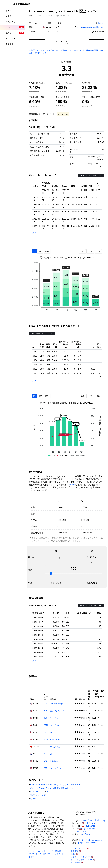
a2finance (91, 826)
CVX (45, 718)
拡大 (34, 233)
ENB (45, 761)
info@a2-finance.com (92, 840)
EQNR (46, 740)
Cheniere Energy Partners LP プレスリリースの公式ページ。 (58, 785)
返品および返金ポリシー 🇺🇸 (83, 860)
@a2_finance (89, 829)
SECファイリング (38, 795)
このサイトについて (45, 851)
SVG (82, 251)
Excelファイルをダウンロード (91, 175)
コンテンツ (48, 854)
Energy (101, 23)
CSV (98, 251)
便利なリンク (41, 53)
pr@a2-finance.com (87, 843)
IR (49, 792)
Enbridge (54, 761)
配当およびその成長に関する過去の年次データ (57, 50)
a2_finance (82, 831)
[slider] (51, 573)
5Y (34, 251)
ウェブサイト (37, 792)
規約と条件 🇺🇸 (77, 862)
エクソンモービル (58, 711)
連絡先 (58, 854)
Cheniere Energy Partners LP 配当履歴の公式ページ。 (55, 788)
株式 (39, 16)
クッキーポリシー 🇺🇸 (80, 848)
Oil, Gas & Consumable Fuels (91, 27)
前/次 (82, 50)
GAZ (45, 747)
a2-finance (87, 834)
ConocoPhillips (57, 704)
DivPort (72, 485)
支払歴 (32, 50)
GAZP (46, 725)
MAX (47, 251)
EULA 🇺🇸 (74, 854)
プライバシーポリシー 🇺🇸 (82, 857)
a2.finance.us (92, 823)
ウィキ (34, 799)
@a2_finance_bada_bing (94, 820)
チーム (39, 854)
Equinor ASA (56, 739)
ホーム (32, 16)
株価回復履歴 (92, 50)
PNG (90, 251)
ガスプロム (55, 725)
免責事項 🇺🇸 (76, 851)
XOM (45, 711)
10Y (40, 251)
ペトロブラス (56, 768)
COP (45, 704)
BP (45, 732)
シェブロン (55, 718)
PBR (45, 768)
